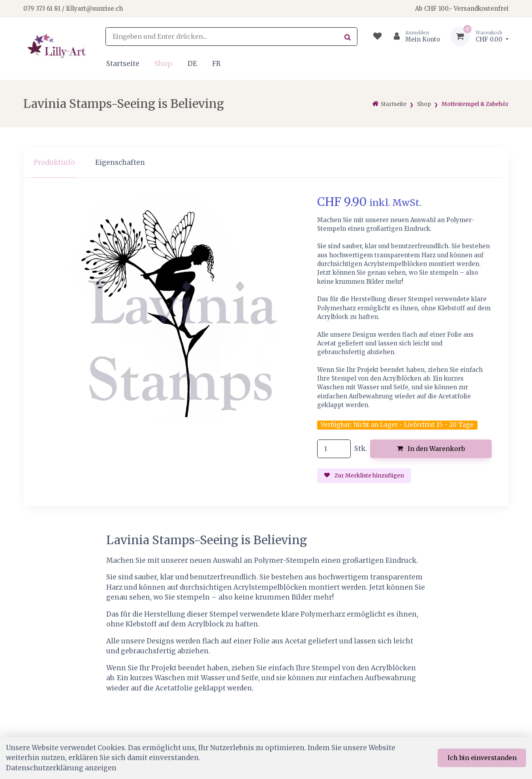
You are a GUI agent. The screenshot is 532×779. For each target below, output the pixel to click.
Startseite (123, 64)
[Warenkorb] (479, 37)
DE (192, 64)
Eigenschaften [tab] (120, 162)
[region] (266, 163)
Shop (163, 64)
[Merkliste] (377, 37)
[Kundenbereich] (414, 37)
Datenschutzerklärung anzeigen (61, 768)
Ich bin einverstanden (482, 758)
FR (216, 64)
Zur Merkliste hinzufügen (364, 475)
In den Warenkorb (431, 449)
